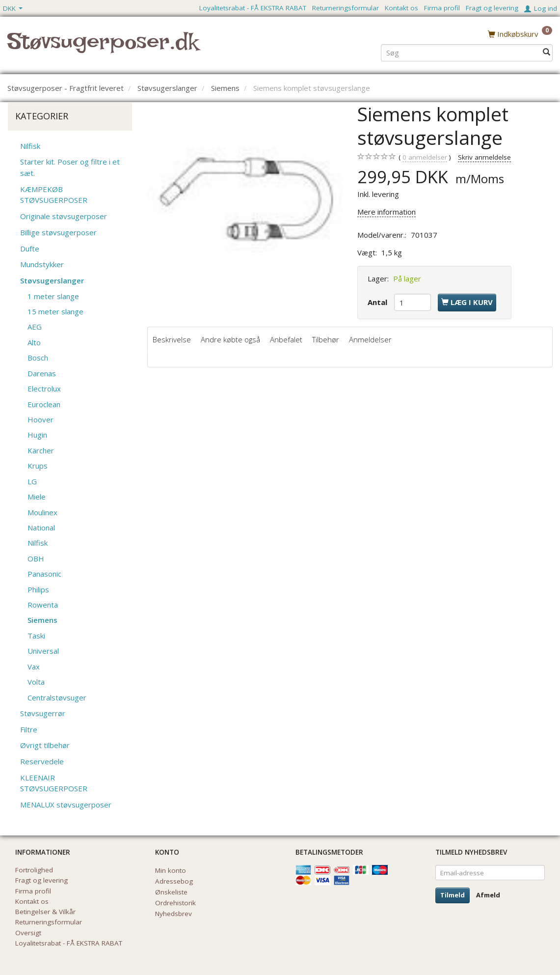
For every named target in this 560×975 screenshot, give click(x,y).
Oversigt (28, 933)
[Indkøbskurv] (520, 34)
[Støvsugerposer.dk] (103, 47)
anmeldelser (425, 157)
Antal (378, 302)
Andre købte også (230, 339)
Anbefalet (286, 339)
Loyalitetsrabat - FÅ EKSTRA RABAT (253, 8)
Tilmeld (453, 895)
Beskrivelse (172, 339)
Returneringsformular (346, 8)
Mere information (387, 212)
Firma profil (442, 8)
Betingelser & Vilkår (45, 912)
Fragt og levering (492, 8)
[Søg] (547, 52)
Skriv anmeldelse (484, 157)
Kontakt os (401, 8)
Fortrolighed (34, 870)
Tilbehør (326, 339)
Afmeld (488, 895)
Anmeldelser (370, 339)
